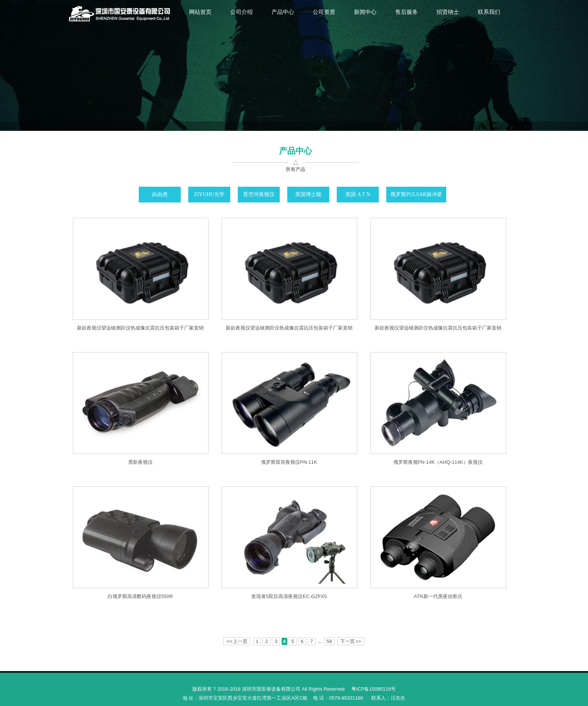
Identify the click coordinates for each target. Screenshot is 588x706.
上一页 (237, 641)
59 (329, 641)
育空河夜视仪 (259, 194)
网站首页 (200, 12)
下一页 (351, 641)
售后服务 (406, 12)
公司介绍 (241, 12)
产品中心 (283, 12)
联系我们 (489, 12)
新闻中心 (365, 12)
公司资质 (324, 12)
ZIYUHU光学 (209, 194)
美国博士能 (308, 194)
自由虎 (160, 194)
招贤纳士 (448, 12)
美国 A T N (358, 194)
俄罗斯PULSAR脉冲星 (416, 194)
